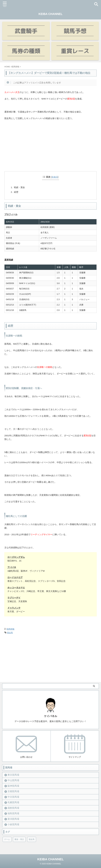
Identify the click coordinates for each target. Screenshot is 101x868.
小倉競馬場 (13, 824)
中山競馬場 (13, 780)
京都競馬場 (13, 791)
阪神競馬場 (13, 786)
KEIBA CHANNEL (50, 14)
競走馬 (10, 633)
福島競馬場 (13, 813)
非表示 (55, 177)
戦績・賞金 (19, 187)
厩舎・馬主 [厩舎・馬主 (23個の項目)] (19, 839)
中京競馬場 (13, 797)
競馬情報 (11, 629)
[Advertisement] (50, 150)
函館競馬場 (13, 808)
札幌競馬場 (13, 802)
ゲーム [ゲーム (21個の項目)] (7, 839)
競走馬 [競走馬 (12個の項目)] (32, 839)
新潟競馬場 (13, 819)
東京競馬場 (13, 775)
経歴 (16, 192)
